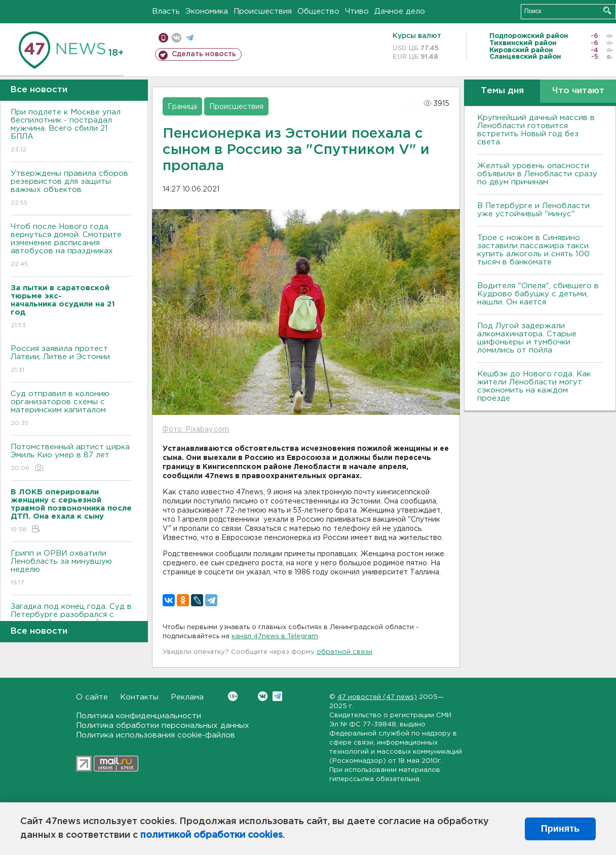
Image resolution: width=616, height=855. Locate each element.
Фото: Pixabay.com (196, 430)
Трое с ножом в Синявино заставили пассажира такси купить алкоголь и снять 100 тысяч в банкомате (533, 250)
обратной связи (344, 652)
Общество (318, 11)
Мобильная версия (163, 38)
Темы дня (502, 91)
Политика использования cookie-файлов (156, 735)
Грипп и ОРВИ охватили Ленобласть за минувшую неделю (71, 569)
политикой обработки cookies (211, 835)
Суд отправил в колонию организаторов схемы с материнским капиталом (71, 409)
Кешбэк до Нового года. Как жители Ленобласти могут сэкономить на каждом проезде (534, 386)
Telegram (277, 696)
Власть (166, 11)
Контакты (139, 697)
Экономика (207, 11)
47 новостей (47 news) (377, 697)
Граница (182, 107)
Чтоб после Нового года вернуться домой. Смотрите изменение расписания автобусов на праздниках (71, 246)
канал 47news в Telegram (275, 636)
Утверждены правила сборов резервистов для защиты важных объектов (71, 189)
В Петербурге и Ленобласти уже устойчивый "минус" (533, 210)
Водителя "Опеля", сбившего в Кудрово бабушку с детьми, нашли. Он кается (538, 294)
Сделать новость (204, 54)
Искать (607, 10)
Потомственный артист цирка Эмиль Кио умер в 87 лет (71, 458)
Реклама (187, 697)
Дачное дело (400, 11)
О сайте (92, 697)
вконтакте (177, 38)
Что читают (578, 91)
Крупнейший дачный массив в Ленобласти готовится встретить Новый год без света (536, 130)
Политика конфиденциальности (139, 716)
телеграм (190, 38)
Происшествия (263, 11)
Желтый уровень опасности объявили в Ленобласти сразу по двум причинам (537, 174)
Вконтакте (233, 696)
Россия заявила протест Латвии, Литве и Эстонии (71, 360)
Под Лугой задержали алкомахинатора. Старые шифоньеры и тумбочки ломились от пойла (527, 338)
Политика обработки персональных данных (163, 726)
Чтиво (357, 11)
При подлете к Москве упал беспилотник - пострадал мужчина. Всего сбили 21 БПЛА (71, 131)
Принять (560, 829)
